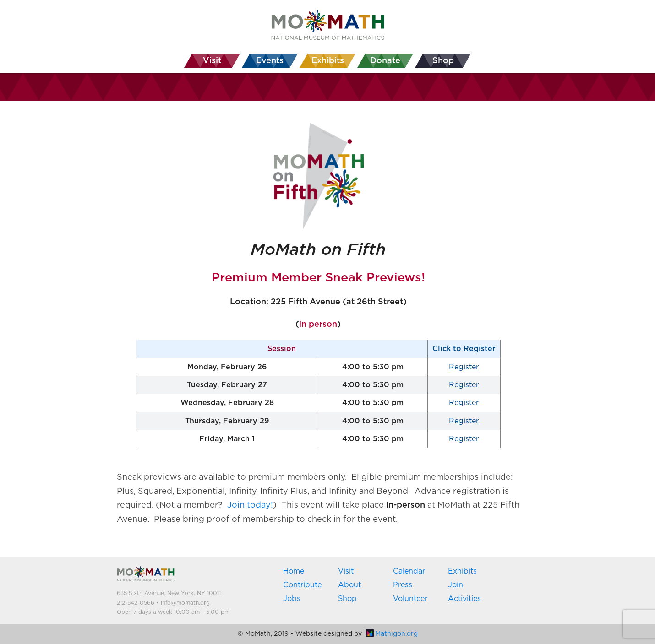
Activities (464, 599)
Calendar (409, 571)
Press (403, 585)
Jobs (292, 599)
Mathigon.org (392, 634)
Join (456, 585)
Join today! (250, 505)
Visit (346, 571)
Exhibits (462, 571)
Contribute (302, 585)
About (349, 585)
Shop (347, 599)
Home (294, 571)
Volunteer (410, 599)
